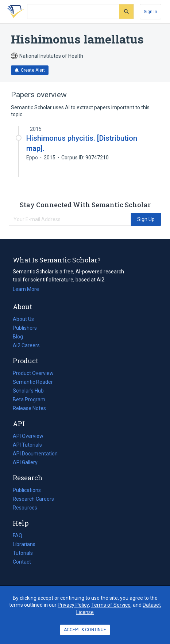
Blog (21, 337)
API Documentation (35, 454)
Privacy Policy (73, 605)
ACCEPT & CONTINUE (85, 630)
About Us (23, 319)
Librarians (24, 544)
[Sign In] (150, 12)
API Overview (28, 436)
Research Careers (33, 499)
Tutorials (23, 553)
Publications (27, 490)
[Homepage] (14, 12)
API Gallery (25, 462)
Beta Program (29, 399)
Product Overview (33, 373)
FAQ (18, 535)
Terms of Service (111, 605)
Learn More (26, 289)
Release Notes (29, 408)
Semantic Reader (33, 382)
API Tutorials (27, 445)
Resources (25, 508)
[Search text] (73, 12)
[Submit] (126, 12)
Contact (22, 562)
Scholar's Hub (28, 391)
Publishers (25, 328)
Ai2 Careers (26, 345)
